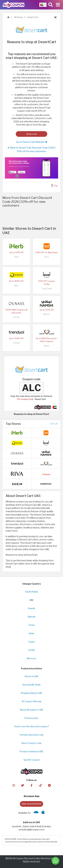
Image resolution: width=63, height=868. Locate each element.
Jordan (32, 650)
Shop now (32, 134)
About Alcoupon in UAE (32, 710)
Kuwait (31, 608)
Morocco (31, 658)
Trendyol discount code (31, 735)
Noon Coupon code (32, 743)
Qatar (31, 633)
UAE (31, 600)
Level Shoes (47, 289)
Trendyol (16, 343)
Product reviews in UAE (31, 751)
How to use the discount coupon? (32, 726)
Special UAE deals (31, 685)
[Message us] (55, 861)
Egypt (32, 642)
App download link (31, 804)
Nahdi (47, 346)
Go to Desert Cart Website (31, 142)
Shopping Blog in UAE (31, 693)
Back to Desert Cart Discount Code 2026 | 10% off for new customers (32, 149)
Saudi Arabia (32, 592)
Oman (32, 625)
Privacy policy (31, 718)
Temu (47, 257)
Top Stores (13, 424)
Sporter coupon (32, 760)
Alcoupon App (31, 796)
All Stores (18, 17)
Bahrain (32, 617)
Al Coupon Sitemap (32, 701)
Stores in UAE (31, 676)
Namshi (47, 314)
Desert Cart (33, 17)
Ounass (16, 317)
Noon (16, 286)
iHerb (16, 257)
